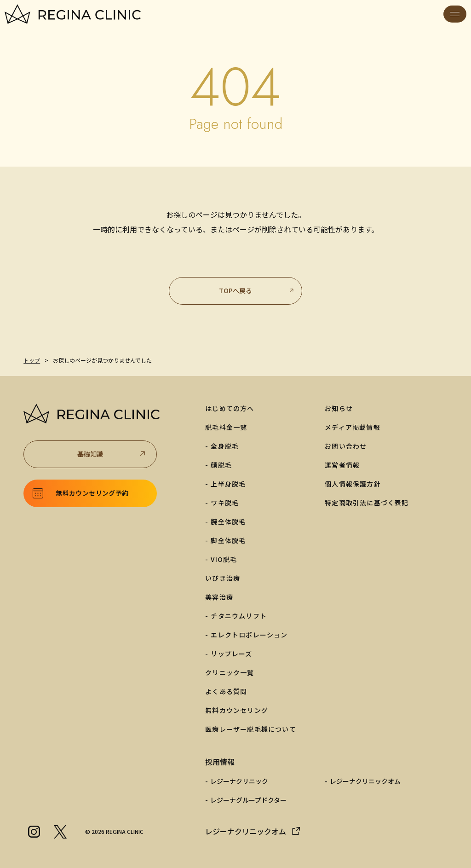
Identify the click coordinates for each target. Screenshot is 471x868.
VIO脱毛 (224, 559)
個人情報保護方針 (353, 484)
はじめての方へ (230, 408)
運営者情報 (342, 465)
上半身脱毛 (228, 484)
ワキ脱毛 (225, 503)
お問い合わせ (346, 446)
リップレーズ (231, 654)
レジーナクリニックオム (365, 781)
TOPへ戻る (257, 290)
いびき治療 (223, 578)
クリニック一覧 (230, 672)
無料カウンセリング (237, 710)
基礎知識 (112, 454)
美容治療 (219, 597)
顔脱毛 (221, 465)
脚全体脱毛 (228, 540)
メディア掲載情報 (353, 427)
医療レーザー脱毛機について (251, 729)
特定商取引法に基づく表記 (367, 503)
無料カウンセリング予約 (92, 493)
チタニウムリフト (239, 616)
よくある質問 (226, 691)
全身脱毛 (225, 446)
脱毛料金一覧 (226, 427)
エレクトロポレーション (249, 635)
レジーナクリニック (239, 781)
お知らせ (339, 408)
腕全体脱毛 (228, 521)
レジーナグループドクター (248, 800)
